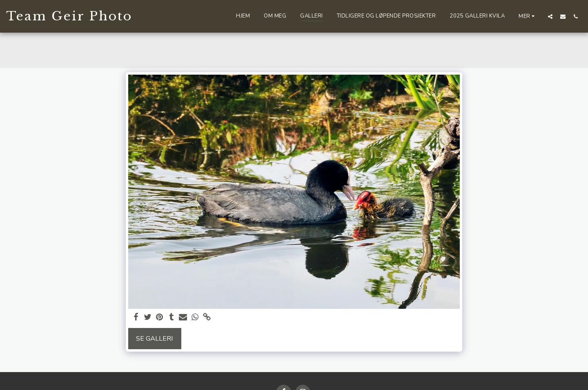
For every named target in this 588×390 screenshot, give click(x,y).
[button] (550, 16)
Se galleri (155, 338)
